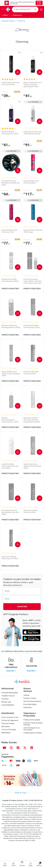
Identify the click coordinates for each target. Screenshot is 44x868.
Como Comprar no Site (10, 717)
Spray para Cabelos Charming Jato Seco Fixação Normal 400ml (32, 420)
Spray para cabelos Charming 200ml (31, 511)
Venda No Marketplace (10, 693)
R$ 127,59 (27, 190)
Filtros (5, 15)
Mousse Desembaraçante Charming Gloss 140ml (10, 420)
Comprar (17, 72)
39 (6, 96)
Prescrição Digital (30, 704)
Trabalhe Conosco (8, 696)
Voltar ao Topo (22, 793)
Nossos (33, 690)
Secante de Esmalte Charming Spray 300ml (10, 280)
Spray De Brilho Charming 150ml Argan (33, 231)
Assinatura (28, 707)
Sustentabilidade (8, 705)
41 (28, 96)
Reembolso (6, 727)
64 (6, 194)
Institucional (8, 688)
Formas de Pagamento (10, 720)
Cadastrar (22, 607)
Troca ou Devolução (9, 730)
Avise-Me (17, 267)
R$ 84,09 (5, 240)
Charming (21, 21)
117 (29, 194)
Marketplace (6, 733)
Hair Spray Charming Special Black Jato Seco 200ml (10, 512)
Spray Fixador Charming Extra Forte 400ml (11, 84)
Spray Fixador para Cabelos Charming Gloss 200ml (32, 466)
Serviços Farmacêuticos (32, 701)
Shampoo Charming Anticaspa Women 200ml (11, 326)
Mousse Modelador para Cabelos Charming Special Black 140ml (32, 85)
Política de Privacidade (32, 720)
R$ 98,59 (27, 141)
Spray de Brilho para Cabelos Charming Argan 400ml (11, 374)
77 (6, 243)
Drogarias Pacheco (8, 21)
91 (28, 145)
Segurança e (33, 714)
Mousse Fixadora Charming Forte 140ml (10, 133)
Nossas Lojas (6, 702)
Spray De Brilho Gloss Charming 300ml (31, 182)
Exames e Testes (30, 698)
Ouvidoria (5, 699)
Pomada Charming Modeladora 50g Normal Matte (11, 183)
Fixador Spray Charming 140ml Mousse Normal (32, 133)
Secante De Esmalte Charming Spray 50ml (32, 326)
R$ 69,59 (5, 190)
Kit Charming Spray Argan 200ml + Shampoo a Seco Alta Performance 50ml (33, 281)
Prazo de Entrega (8, 723)
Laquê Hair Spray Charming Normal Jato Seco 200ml (10, 466)
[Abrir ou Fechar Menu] (3, 9)
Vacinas (26, 695)
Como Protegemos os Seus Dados (32, 729)
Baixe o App (39, 3)
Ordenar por (16, 15)
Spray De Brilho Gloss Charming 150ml (9, 231)
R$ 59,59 (5, 92)
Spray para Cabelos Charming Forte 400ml (10, 558)
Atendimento (8, 713)
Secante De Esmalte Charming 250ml (31, 373)
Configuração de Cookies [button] (33, 733)
